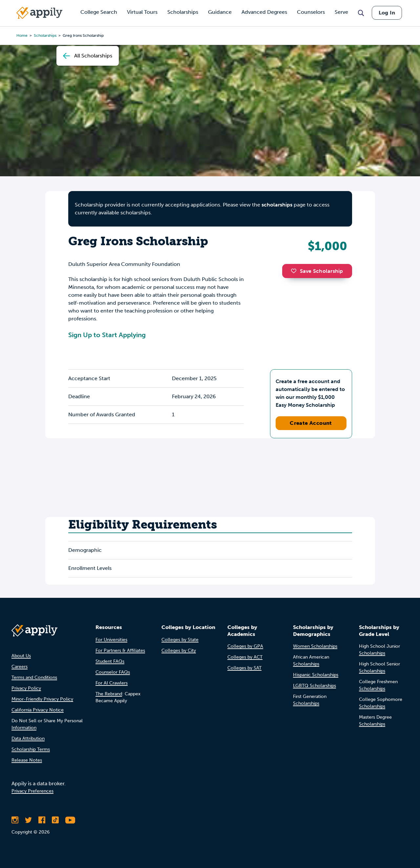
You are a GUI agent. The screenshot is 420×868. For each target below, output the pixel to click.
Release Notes (27, 760)
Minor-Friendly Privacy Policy (42, 699)
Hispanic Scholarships (316, 675)
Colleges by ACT (245, 657)
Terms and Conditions (34, 677)
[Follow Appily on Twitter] (28, 820)
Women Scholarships (315, 646)
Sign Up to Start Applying (107, 335)
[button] (295, 271)
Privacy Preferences (32, 791)
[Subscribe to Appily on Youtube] (70, 820)
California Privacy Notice (38, 710)
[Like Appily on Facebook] (42, 820)
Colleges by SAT (244, 668)
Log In (387, 13)
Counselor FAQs (113, 672)
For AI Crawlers (112, 683)
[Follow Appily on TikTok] (55, 820)
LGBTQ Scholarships (315, 686)
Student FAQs (110, 661)
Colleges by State (180, 640)
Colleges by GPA (245, 646)
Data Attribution (28, 738)
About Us (21, 656)
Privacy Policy (26, 688)
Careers (20, 667)
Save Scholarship (317, 271)
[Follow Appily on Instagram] (15, 820)
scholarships (277, 205)
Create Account (311, 423)
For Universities (111, 640)
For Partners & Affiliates (120, 651)
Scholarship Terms (31, 749)
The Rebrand (109, 694)
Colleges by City (179, 651)
